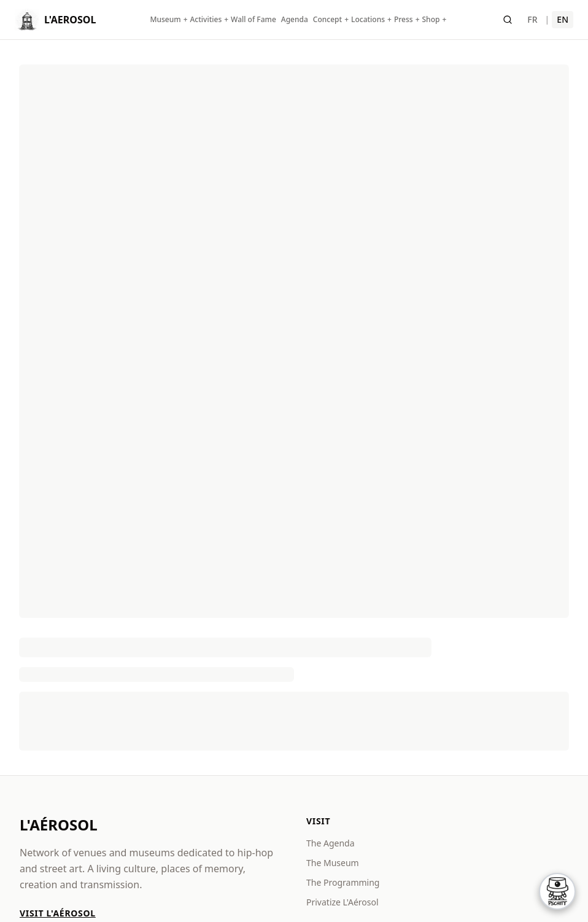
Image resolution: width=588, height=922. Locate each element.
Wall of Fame (253, 20)
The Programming (343, 882)
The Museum (333, 863)
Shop (431, 20)
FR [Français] (532, 19)
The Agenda (331, 843)
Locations (368, 20)
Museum (165, 20)
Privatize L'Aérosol (342, 902)
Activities (206, 20)
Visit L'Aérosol (58, 913)
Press (404, 20)
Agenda (295, 20)
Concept (327, 20)
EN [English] (563, 19)
